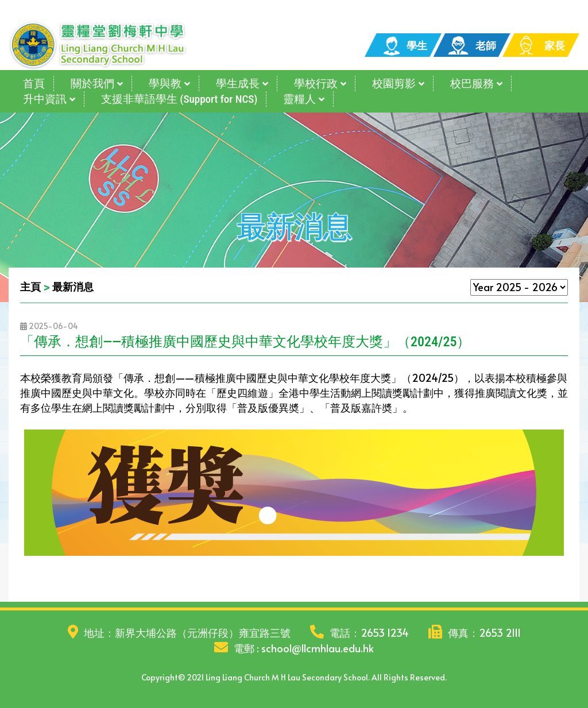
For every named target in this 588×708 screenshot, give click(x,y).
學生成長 (238, 84)
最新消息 (73, 286)
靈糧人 (299, 99)
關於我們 (92, 84)
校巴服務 (472, 84)
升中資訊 (45, 99)
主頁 (30, 286)
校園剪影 (394, 84)
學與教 (165, 84)
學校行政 (316, 84)
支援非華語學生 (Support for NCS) (179, 99)
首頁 (34, 84)
